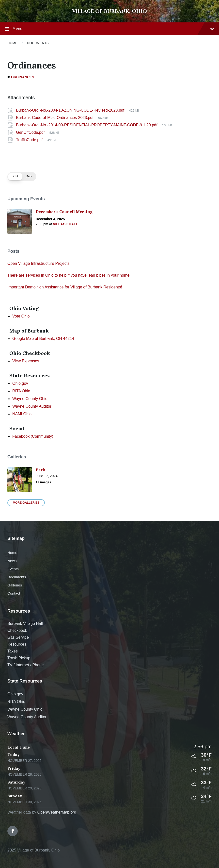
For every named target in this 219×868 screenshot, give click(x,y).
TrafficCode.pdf (30, 140)
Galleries (15, 585)
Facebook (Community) (33, 436)
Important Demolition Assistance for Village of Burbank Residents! (65, 287)
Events (13, 569)
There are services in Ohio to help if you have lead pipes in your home (68, 275)
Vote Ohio (21, 316)
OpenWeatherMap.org (57, 812)
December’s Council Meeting (64, 212)
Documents (38, 43)
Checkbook (17, 630)
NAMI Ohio (22, 414)
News (12, 561)
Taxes (13, 651)
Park (40, 470)
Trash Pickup (19, 658)
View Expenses (26, 361)
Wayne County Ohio (30, 399)
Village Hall (65, 224)
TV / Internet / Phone (26, 665)
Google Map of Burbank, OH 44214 (43, 339)
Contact (14, 593)
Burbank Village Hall (25, 624)
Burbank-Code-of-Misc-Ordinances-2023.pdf (55, 118)
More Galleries (26, 503)
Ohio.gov (20, 383)
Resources (17, 644)
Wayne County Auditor (32, 406)
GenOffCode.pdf (31, 132)
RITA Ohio (21, 391)
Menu (109, 29)
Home (12, 43)
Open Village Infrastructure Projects (38, 263)
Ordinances (23, 77)
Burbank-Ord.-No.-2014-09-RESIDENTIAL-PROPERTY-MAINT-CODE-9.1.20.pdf (87, 125)
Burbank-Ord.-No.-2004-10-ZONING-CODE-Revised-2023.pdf (71, 110)
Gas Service (18, 637)
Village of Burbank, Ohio (109, 11)
